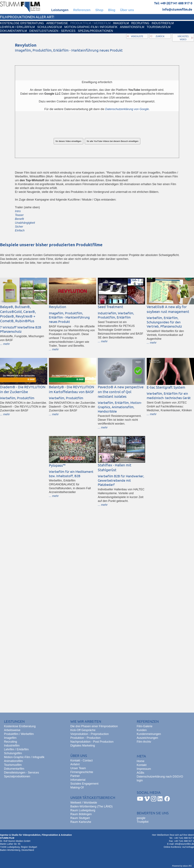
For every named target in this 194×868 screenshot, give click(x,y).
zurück (160, 36)
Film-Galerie (145, 726)
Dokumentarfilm (14, 769)
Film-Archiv (144, 742)
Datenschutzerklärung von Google (127, 109)
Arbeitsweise (12, 730)
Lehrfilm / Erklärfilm (16, 749)
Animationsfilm (13, 761)
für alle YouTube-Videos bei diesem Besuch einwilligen (113, 141)
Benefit (19, 219)
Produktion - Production (85, 738)
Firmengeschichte (82, 772)
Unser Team (78, 768)
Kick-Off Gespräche (83, 730)
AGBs (141, 773)
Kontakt (142, 765)
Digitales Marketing (83, 746)
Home (141, 761)
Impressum (144, 769)
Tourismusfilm (13, 765)
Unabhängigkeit (25, 223)
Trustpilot (143, 822)
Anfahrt (75, 764)
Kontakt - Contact (82, 760)
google (141, 818)
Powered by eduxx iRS (182, 866)
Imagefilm (10, 738)
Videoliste (137, 36)
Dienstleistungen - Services (21, 773)
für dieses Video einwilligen (69, 141)
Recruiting (11, 742)
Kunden (142, 730)
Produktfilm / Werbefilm (19, 734)
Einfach (20, 230)
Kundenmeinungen (149, 734)
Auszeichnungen (147, 738)
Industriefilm (12, 746)
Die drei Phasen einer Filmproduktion (94, 726)
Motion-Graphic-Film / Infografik (24, 757)
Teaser (19, 215)
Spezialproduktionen (17, 776)
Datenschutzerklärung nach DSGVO (160, 777)
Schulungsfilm (13, 753)
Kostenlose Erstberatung (20, 726)
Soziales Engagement (84, 784)
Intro (18, 211)
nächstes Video (183, 38)
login (140, 780)
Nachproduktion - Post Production (92, 742)
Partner (75, 776)
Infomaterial (78, 780)
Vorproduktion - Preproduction (90, 734)
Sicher (19, 227)
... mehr (5, 344)
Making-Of (77, 787)
